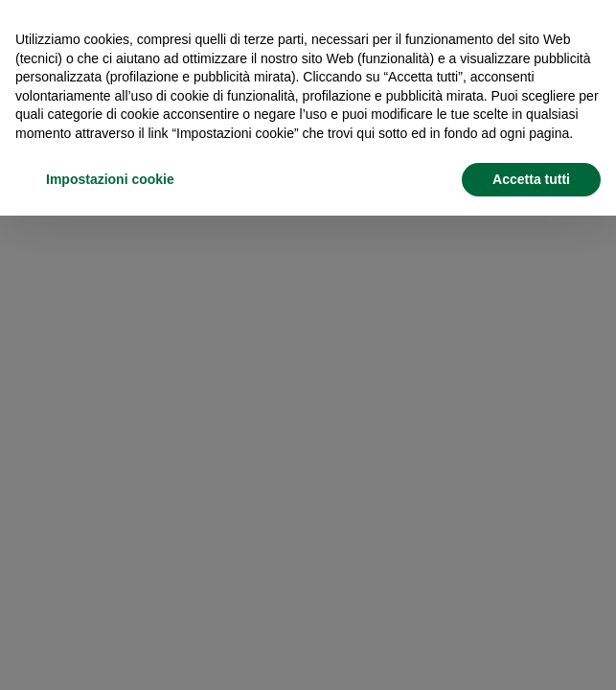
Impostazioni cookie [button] (110, 179)
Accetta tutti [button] (531, 179)
